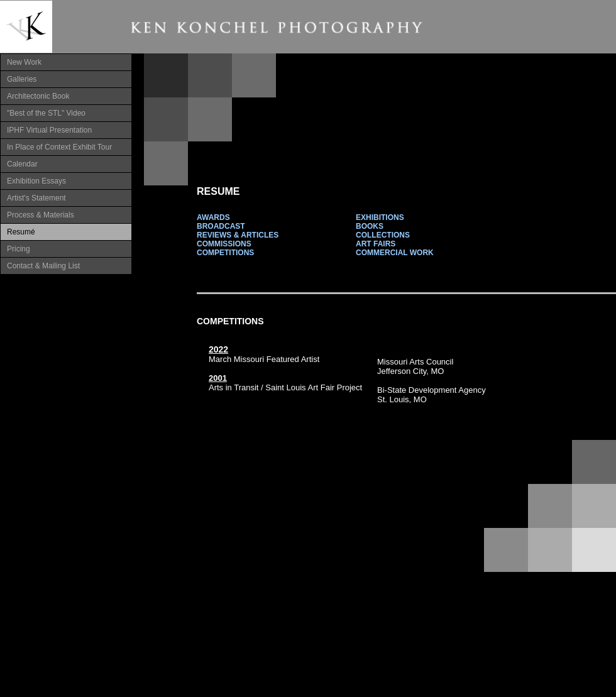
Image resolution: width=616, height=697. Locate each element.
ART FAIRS (376, 244)
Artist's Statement (36, 198)
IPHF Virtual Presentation (49, 130)
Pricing (19, 249)
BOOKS (370, 226)
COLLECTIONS (383, 235)
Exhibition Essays (36, 181)
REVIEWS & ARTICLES (238, 235)
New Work (24, 62)
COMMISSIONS (224, 244)
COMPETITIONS (225, 253)
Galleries (22, 79)
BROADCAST (221, 226)
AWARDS (213, 217)
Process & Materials (41, 215)
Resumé (21, 232)
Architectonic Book (38, 96)
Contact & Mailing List (43, 266)
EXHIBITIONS (380, 217)
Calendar (22, 164)
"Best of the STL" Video (46, 113)
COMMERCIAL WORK (395, 253)
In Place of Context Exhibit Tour (59, 147)
